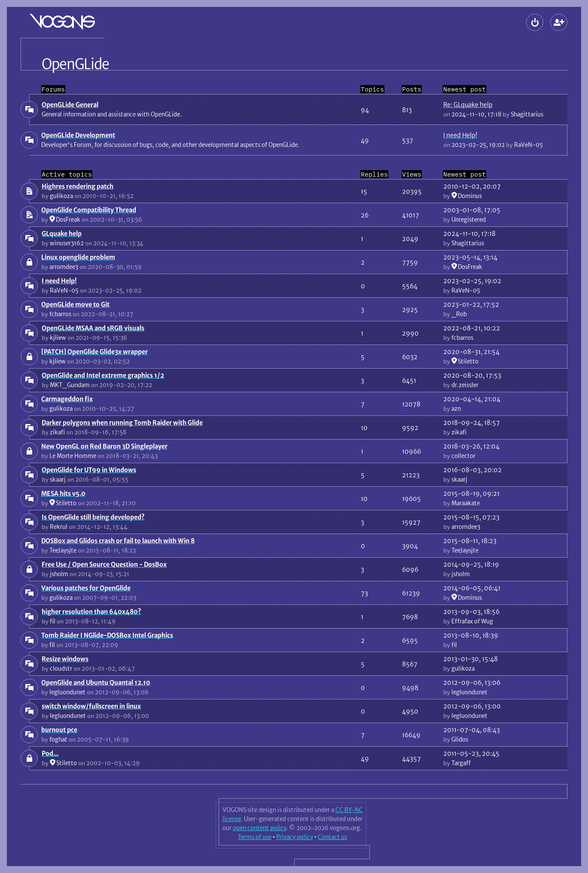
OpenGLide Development (78, 135)
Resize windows (65, 659)
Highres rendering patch (78, 186)
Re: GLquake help (468, 105)
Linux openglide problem (78, 257)
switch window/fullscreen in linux (91, 706)
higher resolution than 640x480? (91, 612)
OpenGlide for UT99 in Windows (89, 470)
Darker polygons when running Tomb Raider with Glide (122, 423)
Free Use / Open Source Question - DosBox (104, 564)
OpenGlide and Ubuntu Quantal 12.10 (96, 682)
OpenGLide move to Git (75, 304)
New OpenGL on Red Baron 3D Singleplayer (104, 446)
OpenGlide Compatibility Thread (89, 210)
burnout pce (59, 730)
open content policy (259, 828)
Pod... (50, 753)
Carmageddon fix (67, 399)
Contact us (332, 837)
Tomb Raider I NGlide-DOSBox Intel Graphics (107, 635)
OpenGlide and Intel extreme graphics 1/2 (103, 375)
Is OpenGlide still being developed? (93, 517)
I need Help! (460, 135)
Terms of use (255, 837)
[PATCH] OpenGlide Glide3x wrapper (94, 352)
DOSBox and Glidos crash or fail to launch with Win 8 (118, 541)
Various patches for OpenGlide (86, 588)
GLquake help (62, 234)
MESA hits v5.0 (63, 493)
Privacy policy (295, 837)
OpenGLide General (70, 105)
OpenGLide (75, 64)
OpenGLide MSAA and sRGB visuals (93, 328)
